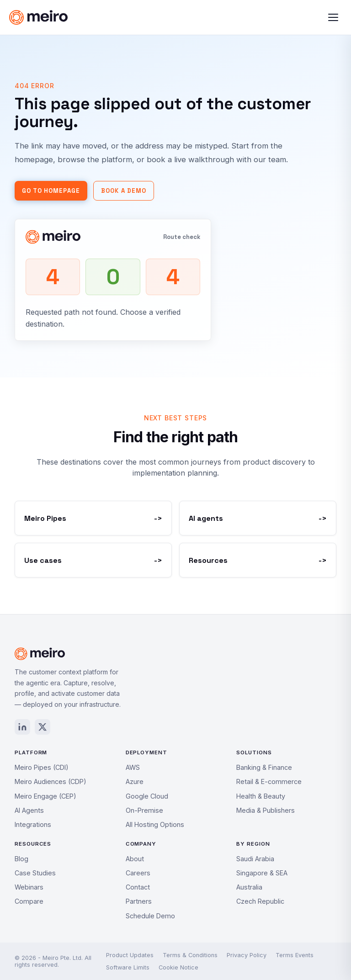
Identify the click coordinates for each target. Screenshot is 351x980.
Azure (135, 781)
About (135, 859)
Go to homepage (51, 191)
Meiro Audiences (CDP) (51, 781)
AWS (133, 767)
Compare (29, 901)
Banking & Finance (264, 767)
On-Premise (144, 810)
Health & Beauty (261, 796)
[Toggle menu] (333, 17)
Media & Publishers (266, 810)
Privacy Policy (247, 955)
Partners (139, 901)
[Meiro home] (99, 17)
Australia (249, 887)
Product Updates (130, 955)
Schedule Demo (150, 916)
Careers (138, 873)
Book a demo (124, 191)
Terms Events (295, 955)
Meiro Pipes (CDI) (42, 767)
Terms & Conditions (190, 955)
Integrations (33, 824)
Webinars (29, 887)
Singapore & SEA (262, 873)
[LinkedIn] (22, 727)
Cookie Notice (178, 967)
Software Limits (128, 967)
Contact (138, 887)
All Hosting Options (155, 824)
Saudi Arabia (255, 859)
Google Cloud (147, 796)
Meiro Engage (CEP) (45, 796)
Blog (21, 859)
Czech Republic (260, 901)
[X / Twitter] (43, 727)
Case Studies (35, 873)
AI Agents (29, 810)
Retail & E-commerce (269, 781)
